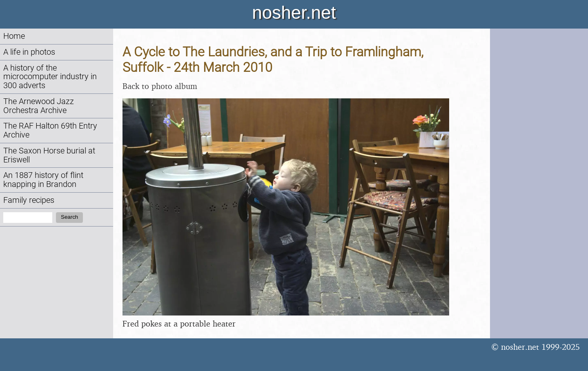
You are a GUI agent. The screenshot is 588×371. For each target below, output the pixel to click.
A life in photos (29, 52)
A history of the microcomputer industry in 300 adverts (50, 77)
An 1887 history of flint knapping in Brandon (43, 180)
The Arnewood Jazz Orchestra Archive (39, 106)
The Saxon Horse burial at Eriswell (49, 155)
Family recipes (29, 200)
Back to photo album (160, 86)
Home (14, 36)
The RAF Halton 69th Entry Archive (50, 130)
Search (69, 217)
